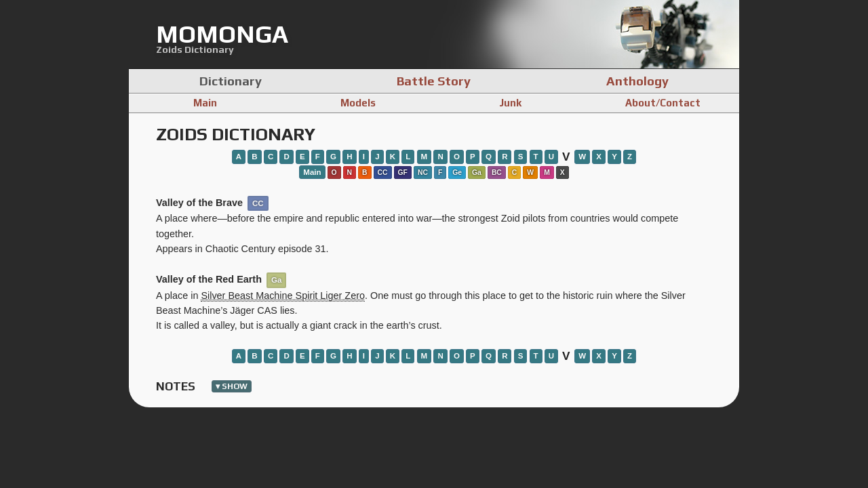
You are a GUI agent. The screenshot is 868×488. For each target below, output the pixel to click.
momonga (222, 34)
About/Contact (663, 103)
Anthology (637, 81)
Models (358, 103)
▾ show (232, 386)
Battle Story (434, 81)
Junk (510, 103)
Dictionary (231, 81)
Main (205, 103)
